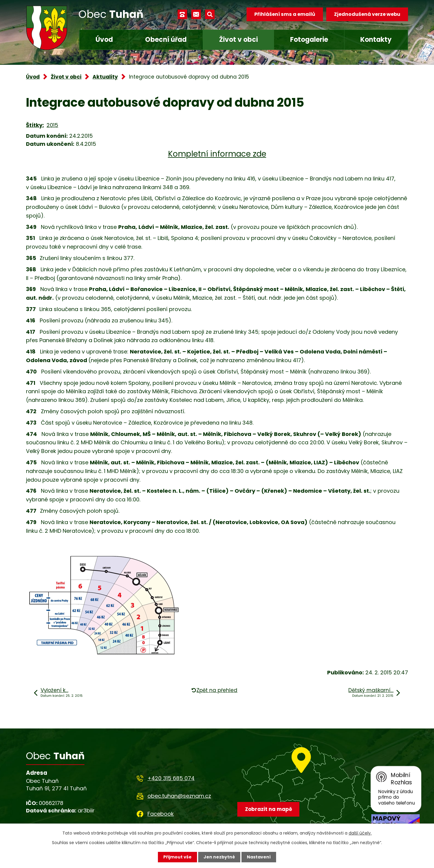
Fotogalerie (309, 40)
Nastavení (259, 857)
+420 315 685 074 (171, 778)
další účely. (360, 833)
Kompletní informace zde (217, 154)
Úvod (104, 40)
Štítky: (35, 125)
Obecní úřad (166, 40)
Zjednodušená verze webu (367, 14)
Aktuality (105, 77)
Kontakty (376, 40)
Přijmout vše (177, 857)
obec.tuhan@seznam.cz (179, 796)
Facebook (161, 814)
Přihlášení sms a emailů (285, 14)
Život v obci (238, 40)
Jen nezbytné (219, 857)
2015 (52, 125)
